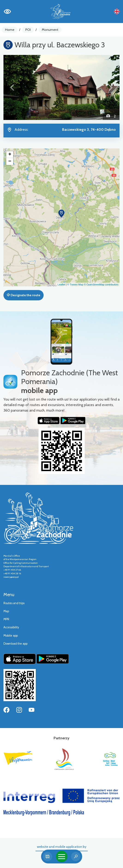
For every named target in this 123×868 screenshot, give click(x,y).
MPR (6, 619)
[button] (12, 87)
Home (10, 30)
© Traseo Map (75, 285)
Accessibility (11, 627)
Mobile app (11, 636)
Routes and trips (14, 603)
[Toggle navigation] (62, 857)
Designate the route (23, 295)
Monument (50, 30)
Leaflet (61, 285)
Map (6, 611)
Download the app (15, 644)
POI (28, 30)
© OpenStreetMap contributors (101, 285)
